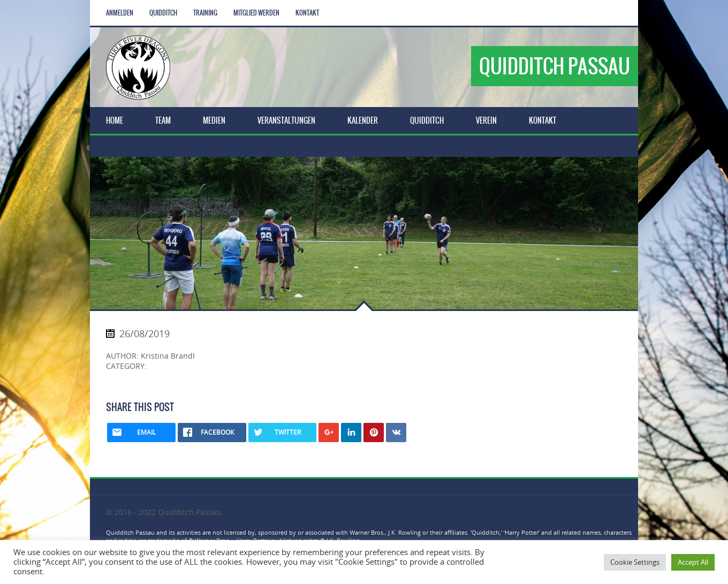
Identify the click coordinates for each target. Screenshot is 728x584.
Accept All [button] (693, 562)
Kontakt (307, 13)
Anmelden (120, 13)
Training (205, 13)
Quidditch (163, 13)
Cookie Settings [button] (635, 562)
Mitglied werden (256, 13)
